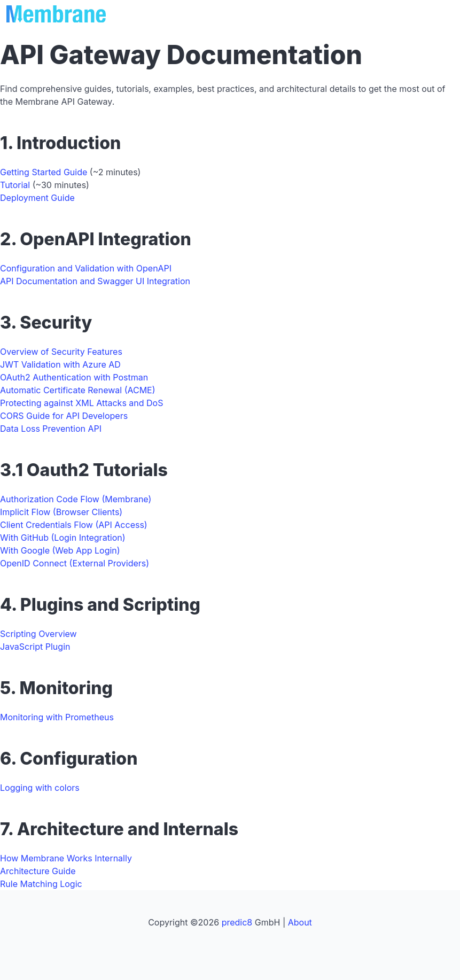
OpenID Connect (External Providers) (75, 563)
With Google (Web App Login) (60, 550)
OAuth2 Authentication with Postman (74, 377)
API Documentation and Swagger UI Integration (95, 281)
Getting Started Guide (44, 172)
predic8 (237, 922)
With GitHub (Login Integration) (63, 538)
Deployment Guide (37, 198)
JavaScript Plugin (35, 647)
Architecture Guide (38, 871)
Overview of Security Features (61, 352)
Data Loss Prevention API (51, 429)
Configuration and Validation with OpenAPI (86, 268)
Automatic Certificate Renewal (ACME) (78, 390)
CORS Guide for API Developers (64, 416)
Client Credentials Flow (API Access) (74, 525)
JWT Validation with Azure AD (60, 364)
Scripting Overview (38, 634)
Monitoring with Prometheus (57, 717)
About (300, 922)
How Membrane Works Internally (66, 858)
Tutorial (15, 185)
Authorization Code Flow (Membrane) (76, 499)
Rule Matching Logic (41, 884)
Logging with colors (40, 788)
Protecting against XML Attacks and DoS (81, 403)
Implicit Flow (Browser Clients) (61, 512)
